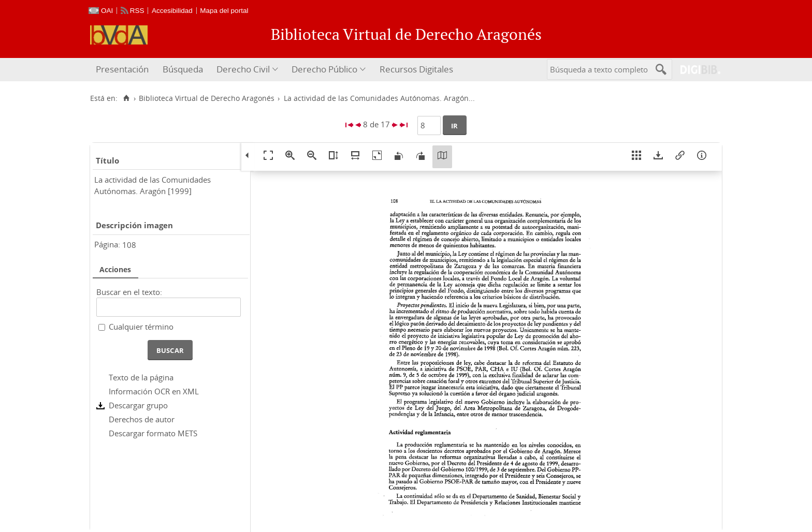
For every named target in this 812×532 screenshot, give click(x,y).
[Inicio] (126, 98)
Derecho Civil (243, 69)
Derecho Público (324, 69)
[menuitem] (124, 70)
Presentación (122, 69)
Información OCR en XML (154, 391)
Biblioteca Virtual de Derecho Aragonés (207, 98)
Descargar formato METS (153, 433)
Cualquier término (141, 327)
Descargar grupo (138, 405)
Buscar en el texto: (129, 292)
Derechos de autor (142, 419)
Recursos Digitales (416, 69)
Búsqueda (183, 69)
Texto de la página (141, 377)
